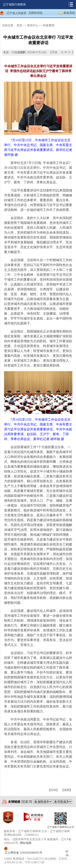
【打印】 (53, 790)
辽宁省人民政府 (16, 13)
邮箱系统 (69, 13)
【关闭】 (67, 790)
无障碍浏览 (35, 13)
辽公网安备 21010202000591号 (24, 853)
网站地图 (26, 843)
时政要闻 (49, 25)
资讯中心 (33, 25)
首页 (19, 25)
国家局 (27, 802)
